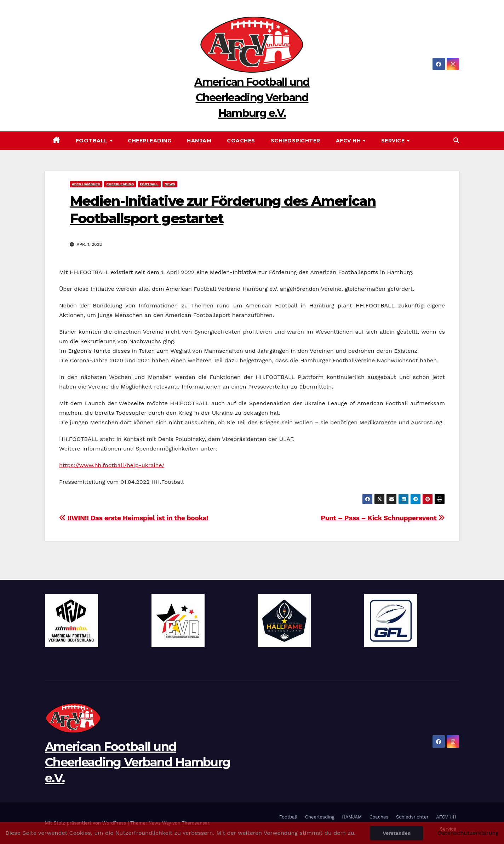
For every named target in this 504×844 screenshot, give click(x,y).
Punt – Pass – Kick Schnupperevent (383, 518)
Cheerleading (150, 141)
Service (394, 141)
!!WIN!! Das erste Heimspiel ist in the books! (134, 518)
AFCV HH (349, 141)
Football (93, 141)
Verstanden (397, 833)
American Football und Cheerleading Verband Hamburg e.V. (252, 98)
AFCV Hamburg (86, 184)
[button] (456, 140)
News (170, 184)
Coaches (241, 141)
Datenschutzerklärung (468, 833)
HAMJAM (199, 141)
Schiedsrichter (296, 141)
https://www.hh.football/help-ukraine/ (112, 465)
